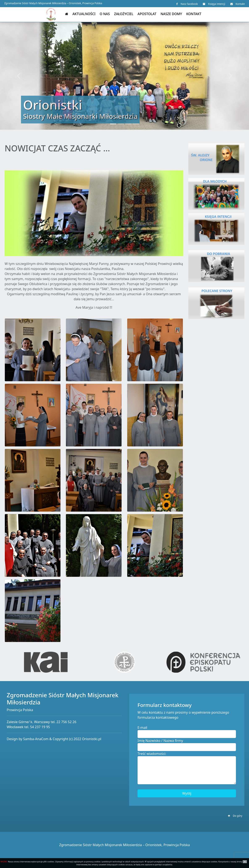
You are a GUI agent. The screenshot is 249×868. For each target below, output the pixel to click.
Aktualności (84, 14)
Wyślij (187, 793)
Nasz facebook (187, 4)
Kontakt (238, 4)
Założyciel (124, 14)
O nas (105, 14)
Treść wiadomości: (152, 754)
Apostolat (147, 14)
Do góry (235, 816)
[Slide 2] (121, 124)
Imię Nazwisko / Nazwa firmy (160, 741)
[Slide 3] (128, 124)
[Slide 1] (113, 124)
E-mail (142, 728)
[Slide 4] (136, 124)
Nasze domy (171, 14)
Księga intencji (214, 4)
